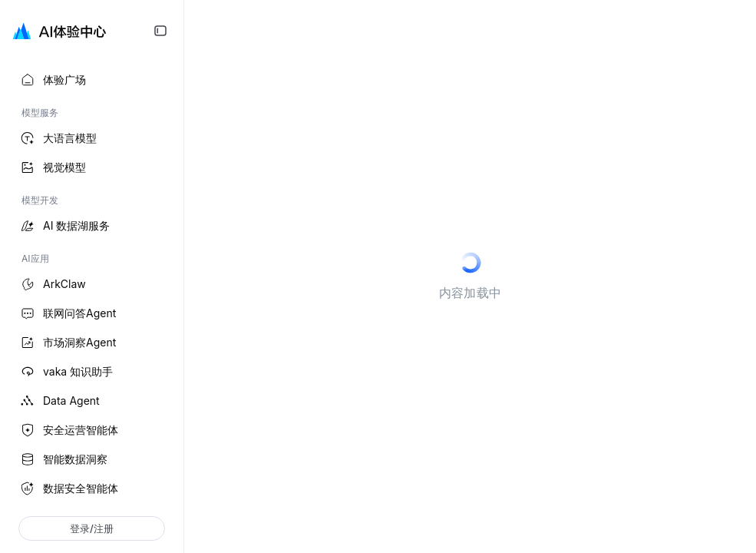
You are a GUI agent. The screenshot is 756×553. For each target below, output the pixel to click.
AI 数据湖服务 (64, 226)
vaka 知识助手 (66, 372)
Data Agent (59, 401)
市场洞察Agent (67, 343)
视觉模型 (52, 167)
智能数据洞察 (63, 459)
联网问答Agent (67, 313)
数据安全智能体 (68, 488)
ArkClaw (52, 284)
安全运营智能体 (68, 430)
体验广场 (52, 80)
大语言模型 (58, 138)
